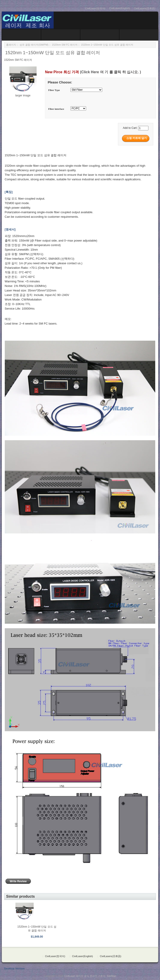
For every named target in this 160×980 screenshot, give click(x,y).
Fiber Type (54, 90)
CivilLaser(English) (120, 8)
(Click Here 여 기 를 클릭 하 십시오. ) (110, 72)
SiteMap (111, 976)
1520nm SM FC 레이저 (65, 45)
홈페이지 (11, 45)
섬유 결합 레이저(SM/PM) (34, 45)
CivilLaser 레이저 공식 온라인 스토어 (85, 976)
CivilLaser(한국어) (95, 8)
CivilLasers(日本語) (145, 8)
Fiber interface (56, 109)
